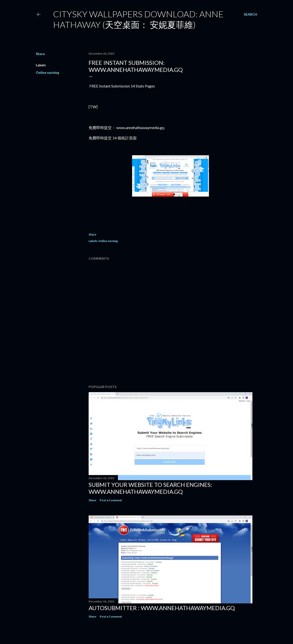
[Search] (250, 14)
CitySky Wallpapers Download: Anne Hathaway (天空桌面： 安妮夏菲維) (138, 19)
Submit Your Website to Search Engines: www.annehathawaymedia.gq (150, 488)
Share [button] (40, 54)
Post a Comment (111, 500)
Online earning (47, 72)
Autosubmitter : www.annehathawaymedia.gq (162, 608)
